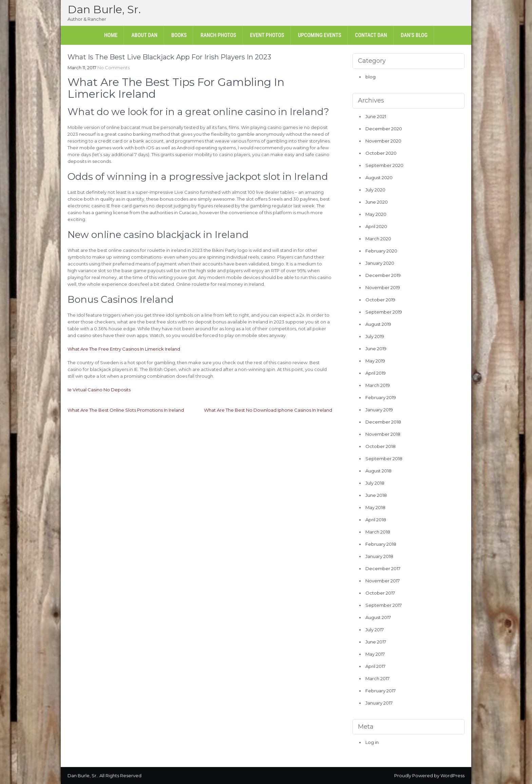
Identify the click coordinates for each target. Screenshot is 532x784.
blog (370, 77)
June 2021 (376, 116)
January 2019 (379, 410)
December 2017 (383, 568)
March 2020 (378, 239)
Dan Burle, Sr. (104, 9)
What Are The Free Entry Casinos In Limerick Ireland (124, 349)
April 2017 (375, 666)
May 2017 (375, 654)
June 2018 (376, 495)
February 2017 (381, 691)
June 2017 (376, 642)
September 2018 (384, 459)
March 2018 (378, 532)
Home (111, 35)
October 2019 (380, 300)
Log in (372, 742)
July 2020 (375, 190)
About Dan (144, 35)
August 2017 (378, 617)
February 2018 (381, 544)
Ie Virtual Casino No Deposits (99, 390)
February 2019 (381, 397)
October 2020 (381, 153)
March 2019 (378, 385)
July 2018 (375, 483)
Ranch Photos (218, 35)
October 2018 (381, 446)
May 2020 (376, 214)
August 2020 (379, 178)
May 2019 (375, 361)
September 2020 (384, 165)
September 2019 (384, 312)
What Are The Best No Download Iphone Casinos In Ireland (268, 410)
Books (179, 35)
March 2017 (377, 678)
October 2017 (380, 593)
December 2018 (383, 422)
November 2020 (383, 141)
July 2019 (375, 336)
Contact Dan (371, 35)
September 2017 (384, 605)
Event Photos (267, 35)
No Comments (113, 68)
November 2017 (383, 581)
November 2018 (383, 434)
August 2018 (378, 471)
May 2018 (375, 507)
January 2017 (379, 703)
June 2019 (376, 349)
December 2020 (384, 129)
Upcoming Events (319, 35)
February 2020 (381, 251)
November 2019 (383, 287)
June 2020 (377, 202)
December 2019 (383, 275)
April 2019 (376, 373)
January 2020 (380, 263)
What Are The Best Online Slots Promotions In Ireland (126, 410)
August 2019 (378, 324)
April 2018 (376, 520)
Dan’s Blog (414, 35)
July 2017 (375, 630)
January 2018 (379, 556)
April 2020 (376, 226)
